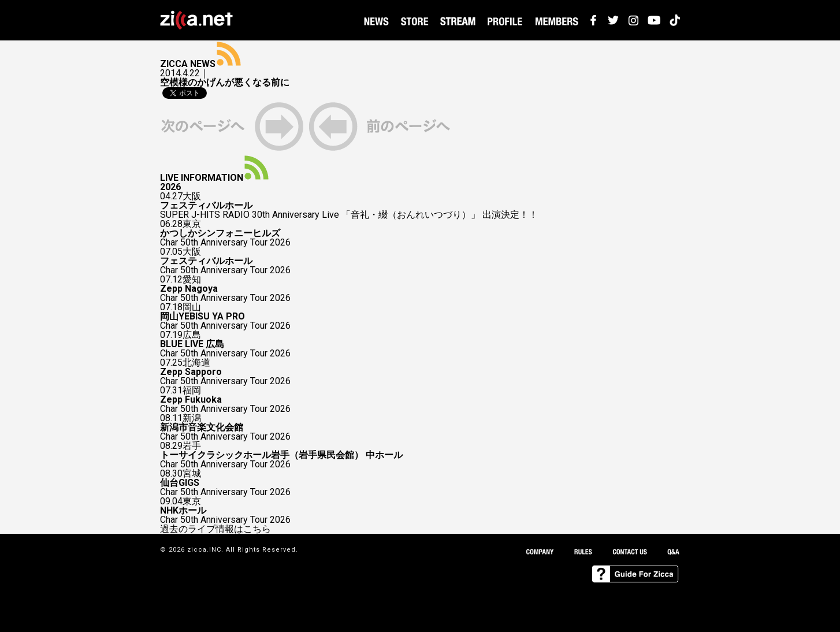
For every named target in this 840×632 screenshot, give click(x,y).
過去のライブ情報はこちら (215, 529)
